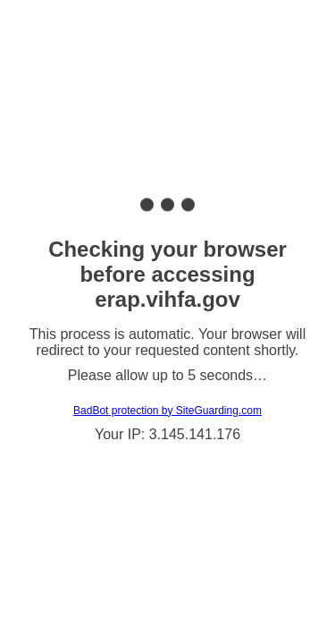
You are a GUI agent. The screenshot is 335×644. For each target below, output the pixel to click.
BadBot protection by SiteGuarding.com (167, 411)
